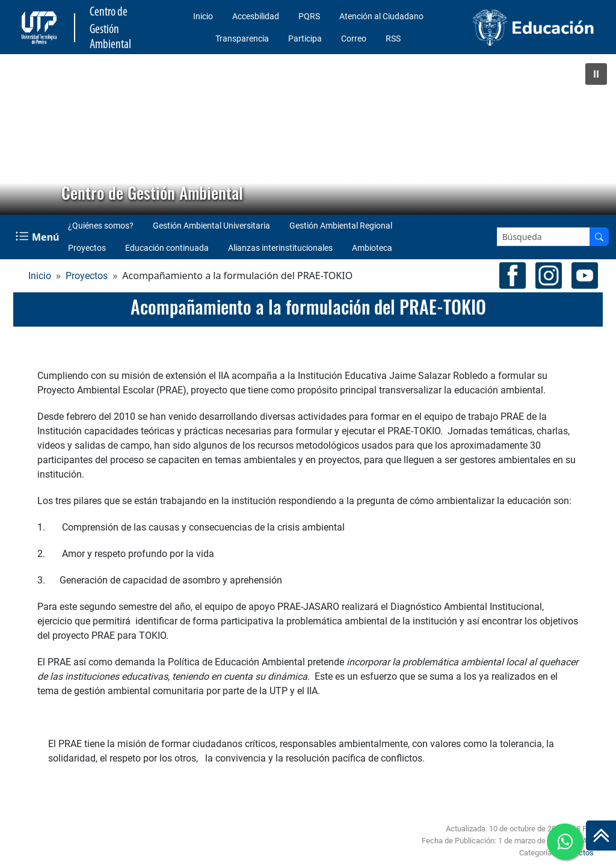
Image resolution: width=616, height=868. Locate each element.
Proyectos (87, 248)
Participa (305, 38)
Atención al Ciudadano (381, 16)
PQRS (309, 16)
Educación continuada (167, 248)
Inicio (203, 16)
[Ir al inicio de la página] (601, 836)
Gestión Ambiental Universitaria (211, 226)
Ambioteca (372, 248)
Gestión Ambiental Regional (341, 226)
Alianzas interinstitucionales (280, 248)
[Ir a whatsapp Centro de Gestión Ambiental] (565, 842)
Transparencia (242, 38)
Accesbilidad (256, 16)
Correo (354, 38)
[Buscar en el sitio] (599, 237)
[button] (596, 74)
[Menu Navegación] (38, 237)
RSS (393, 38)
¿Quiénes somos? (101, 226)
